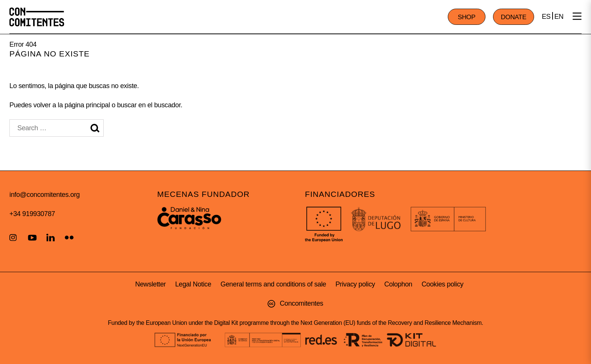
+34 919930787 (32, 214)
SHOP (466, 17)
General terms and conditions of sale (273, 284)
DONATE (514, 17)
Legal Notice (193, 284)
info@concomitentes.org (44, 195)
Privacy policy (355, 284)
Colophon (398, 284)
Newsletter (151, 284)
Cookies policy (442, 284)
